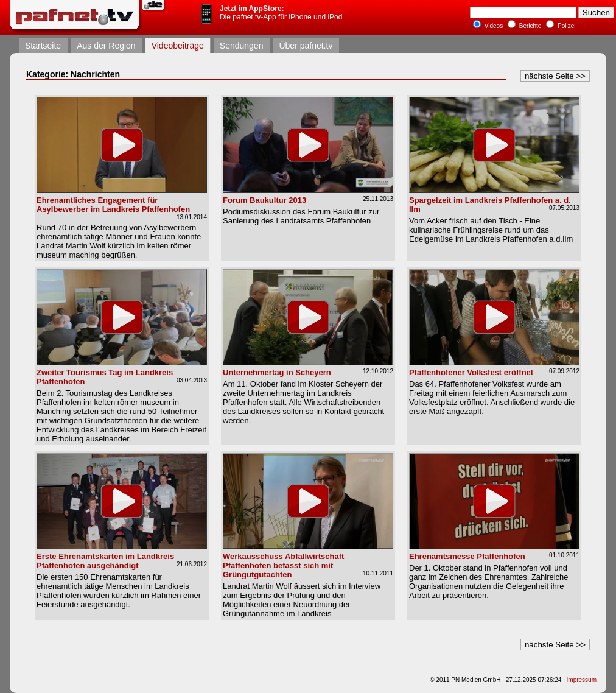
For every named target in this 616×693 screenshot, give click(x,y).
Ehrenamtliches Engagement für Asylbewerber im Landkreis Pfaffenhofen (113, 205)
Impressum (582, 680)
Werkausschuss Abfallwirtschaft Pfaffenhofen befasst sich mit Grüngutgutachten (283, 565)
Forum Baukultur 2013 (264, 200)
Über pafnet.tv (306, 46)
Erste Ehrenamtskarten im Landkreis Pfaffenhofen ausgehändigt (105, 561)
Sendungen (242, 46)
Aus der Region (106, 46)
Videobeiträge (178, 46)
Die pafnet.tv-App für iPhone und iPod (281, 13)
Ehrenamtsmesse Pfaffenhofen (467, 556)
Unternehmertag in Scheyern (277, 372)
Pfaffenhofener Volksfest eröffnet (471, 372)
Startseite (43, 46)
